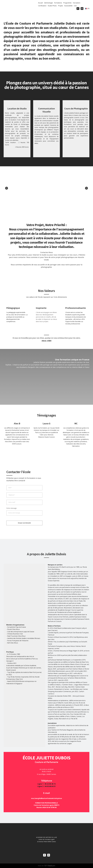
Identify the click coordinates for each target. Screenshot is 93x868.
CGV (75, 6)
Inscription (77, 3)
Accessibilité (68, 6)
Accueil (40, 3)
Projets (60, 6)
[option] (87, 9)
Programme (67, 3)
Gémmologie (48, 3)
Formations (58, 3)
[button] (78, 9)
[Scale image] (18, 188)
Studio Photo (52, 6)
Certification (42, 6)
